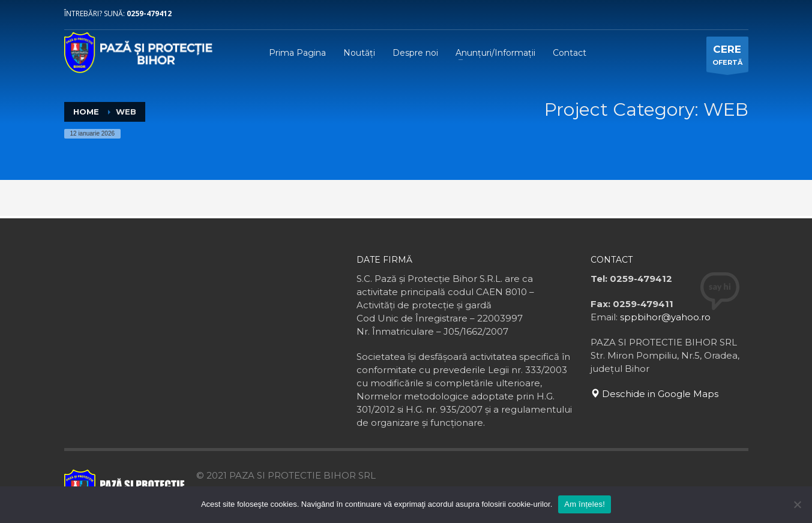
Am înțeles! (585, 504)
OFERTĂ (727, 57)
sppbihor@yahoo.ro (665, 317)
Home (86, 112)
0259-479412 (149, 13)
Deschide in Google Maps (654, 394)
